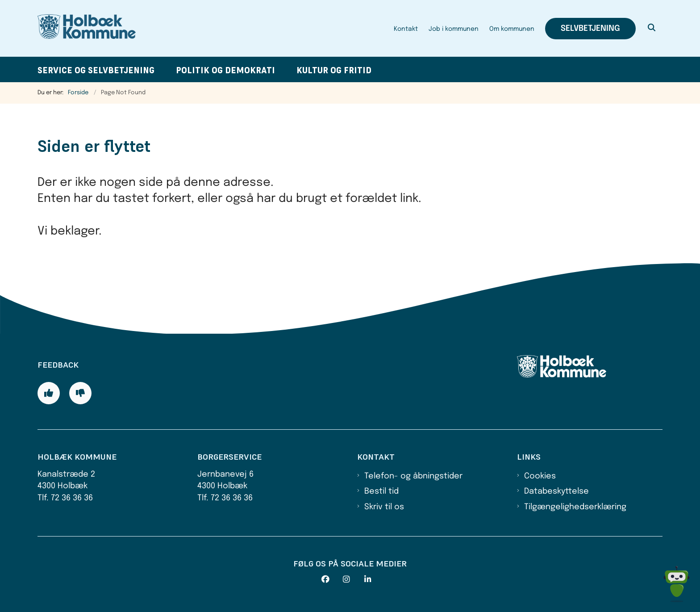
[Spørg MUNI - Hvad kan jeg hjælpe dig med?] (677, 584)
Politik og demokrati (225, 70)
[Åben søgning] (652, 29)
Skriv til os (384, 507)
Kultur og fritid (334, 70)
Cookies (540, 476)
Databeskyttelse (556, 491)
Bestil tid (381, 491)
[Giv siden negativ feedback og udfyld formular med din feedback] (80, 393)
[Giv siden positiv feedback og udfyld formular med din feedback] (49, 393)
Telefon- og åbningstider (413, 476)
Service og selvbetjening (96, 70)
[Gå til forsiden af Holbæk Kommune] (87, 28)
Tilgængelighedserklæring (575, 507)
